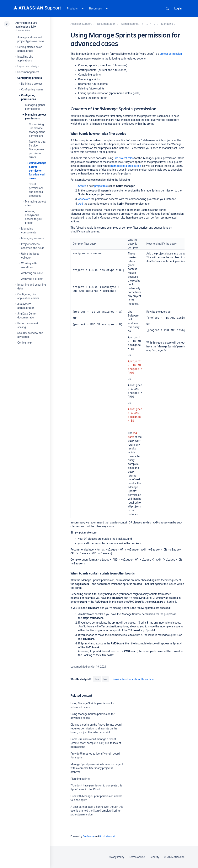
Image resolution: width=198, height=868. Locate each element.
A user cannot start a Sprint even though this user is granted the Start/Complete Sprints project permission (97, 811)
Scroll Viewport (107, 836)
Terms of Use (137, 857)
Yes (97, 679)
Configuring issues (32, 89)
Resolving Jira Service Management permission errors (37, 149)
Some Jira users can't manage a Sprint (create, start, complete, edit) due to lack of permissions (96, 743)
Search (167, 9)
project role (101, 186)
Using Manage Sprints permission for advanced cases (37, 171)
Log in (178, 9)
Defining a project (32, 84)
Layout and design (28, 66)
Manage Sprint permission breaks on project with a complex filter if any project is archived (97, 768)
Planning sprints (80, 779)
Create (82, 186)
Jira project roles (124, 158)
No (105, 679)
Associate (84, 199)
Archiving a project (32, 279)
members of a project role (126, 166)
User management (28, 72)
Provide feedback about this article (133, 679)
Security (154, 857)
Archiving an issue (32, 273)
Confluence (89, 836)
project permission (171, 54)
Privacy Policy (116, 857)
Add (81, 204)
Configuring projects (30, 78)
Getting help (24, 343)
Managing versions (32, 238)
